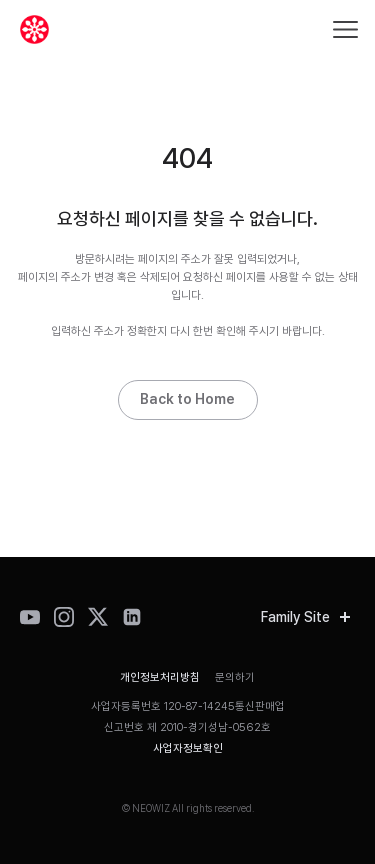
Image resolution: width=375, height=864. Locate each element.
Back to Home (187, 399)
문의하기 (235, 677)
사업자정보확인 (188, 748)
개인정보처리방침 (160, 677)
